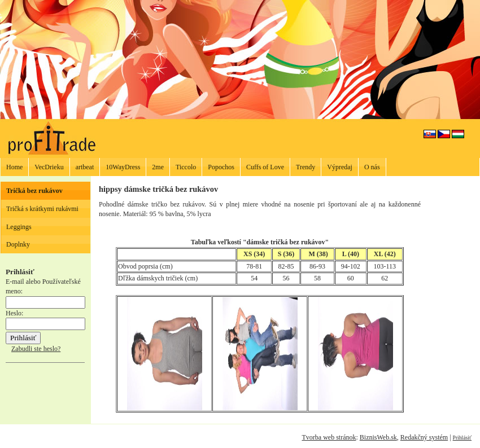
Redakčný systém (424, 437)
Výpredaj (340, 167)
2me (158, 167)
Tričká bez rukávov (34, 191)
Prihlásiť (462, 438)
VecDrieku (49, 167)
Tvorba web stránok (329, 437)
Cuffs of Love (265, 167)
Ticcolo (186, 167)
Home (14, 167)
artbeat (85, 167)
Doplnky (18, 244)
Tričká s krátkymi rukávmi (42, 209)
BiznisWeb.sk (378, 437)
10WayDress (123, 167)
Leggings (19, 227)
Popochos (221, 167)
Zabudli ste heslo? (36, 349)
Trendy (306, 167)
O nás (372, 167)
